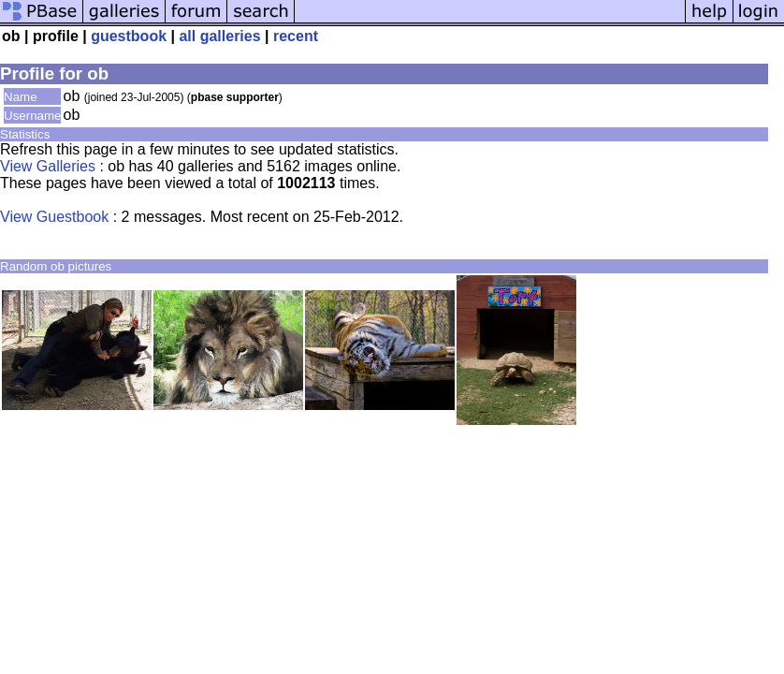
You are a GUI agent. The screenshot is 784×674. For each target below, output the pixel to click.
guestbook (129, 36)
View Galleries (48, 166)
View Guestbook (54, 217)
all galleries (219, 36)
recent (296, 36)
